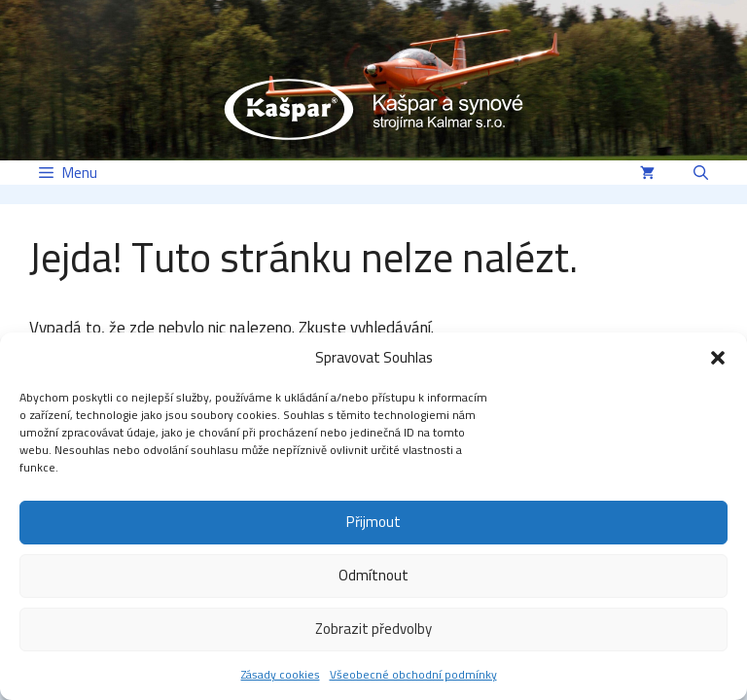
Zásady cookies (281, 674)
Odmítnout (373, 575)
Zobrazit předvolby (373, 629)
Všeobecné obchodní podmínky (413, 674)
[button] (718, 358)
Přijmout (373, 522)
